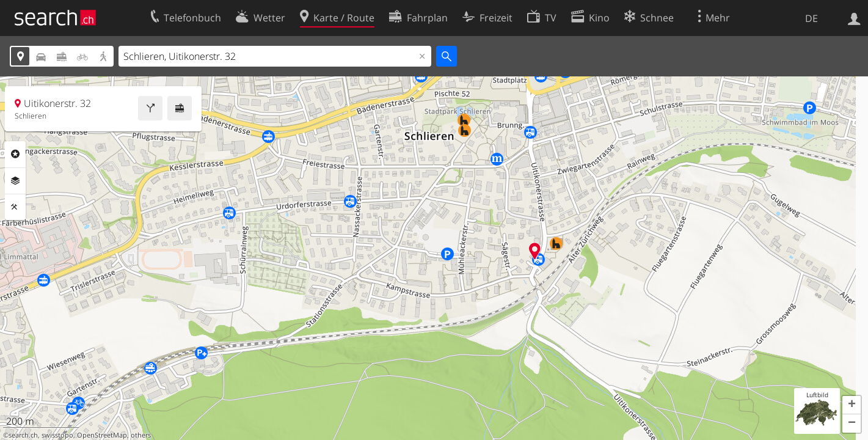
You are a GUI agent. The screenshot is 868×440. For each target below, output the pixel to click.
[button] (852, 405)
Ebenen (15, 181)
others (141, 435)
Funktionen (15, 207)
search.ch (23, 435)
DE (811, 18)
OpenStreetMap (102, 435)
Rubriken (15, 154)
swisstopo (57, 435)
